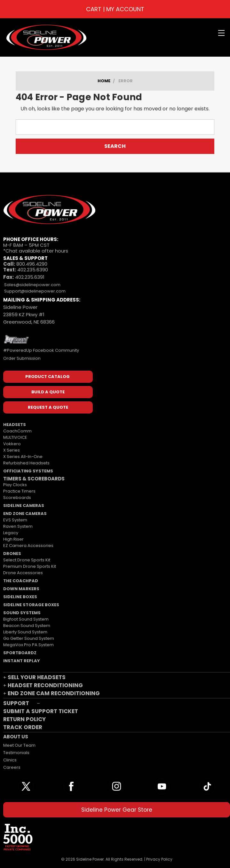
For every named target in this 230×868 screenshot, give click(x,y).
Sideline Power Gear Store (117, 810)
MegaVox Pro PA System (28, 645)
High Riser (13, 539)
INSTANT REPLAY (22, 661)
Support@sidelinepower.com (34, 291)
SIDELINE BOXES (20, 597)
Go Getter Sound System (29, 638)
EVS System (15, 520)
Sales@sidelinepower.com (32, 285)
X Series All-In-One (23, 457)
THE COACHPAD (21, 581)
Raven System (18, 526)
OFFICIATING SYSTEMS (28, 471)
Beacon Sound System (27, 626)
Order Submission (22, 358)
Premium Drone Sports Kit (30, 566)
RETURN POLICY (24, 719)
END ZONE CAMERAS (25, 514)
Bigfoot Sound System (26, 619)
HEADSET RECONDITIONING (45, 685)
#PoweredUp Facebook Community (41, 350)
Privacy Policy (159, 859)
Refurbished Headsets (26, 463)
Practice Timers (19, 491)
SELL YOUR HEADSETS (37, 677)
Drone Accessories (23, 573)
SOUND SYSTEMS (22, 613)
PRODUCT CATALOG (48, 377)
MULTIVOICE (15, 437)
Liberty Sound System (25, 632)
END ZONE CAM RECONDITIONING (54, 693)
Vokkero (12, 444)
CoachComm (17, 431)
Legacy (11, 533)
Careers (12, 767)
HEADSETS (15, 425)
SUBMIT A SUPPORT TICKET (41, 711)
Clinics (10, 760)
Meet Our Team (19, 745)
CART (94, 9)
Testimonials (16, 753)
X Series (12, 450)
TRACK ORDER (23, 727)
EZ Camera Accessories (28, 546)
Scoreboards (17, 498)
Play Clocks (15, 485)
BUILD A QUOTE (48, 392)
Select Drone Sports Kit (27, 560)
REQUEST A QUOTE (48, 407)
